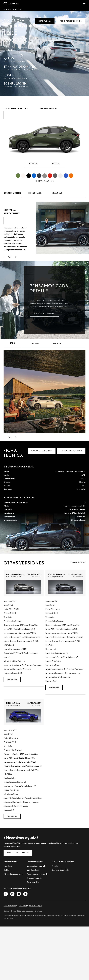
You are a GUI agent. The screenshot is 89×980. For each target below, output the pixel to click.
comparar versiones (78, 562)
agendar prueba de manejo (44, 314)
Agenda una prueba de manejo (37, 874)
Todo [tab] (12, 343)
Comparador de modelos (61, 870)
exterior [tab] (35, 343)
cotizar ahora (45, 21)
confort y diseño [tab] (12, 193)
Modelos (15, 9)
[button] (4, 257)
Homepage (6, 9)
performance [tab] (35, 193)
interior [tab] (57, 343)
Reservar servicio (33, 882)
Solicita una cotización (34, 878)
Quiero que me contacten (18, 853)
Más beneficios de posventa (13, 874)
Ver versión (12, 679)
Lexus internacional (10, 906)
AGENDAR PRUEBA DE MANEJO (71, 21)
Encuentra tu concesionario (36, 866)
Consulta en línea (33, 870)
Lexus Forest (23, 906)
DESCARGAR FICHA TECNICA (42, 451)
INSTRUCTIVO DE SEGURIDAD (71, 451)
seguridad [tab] (57, 193)
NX (21, 9)
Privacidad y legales (36, 906)
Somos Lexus (8, 866)
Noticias (6, 870)
